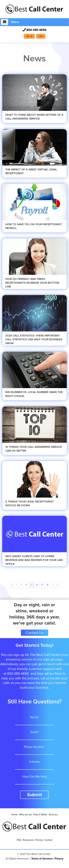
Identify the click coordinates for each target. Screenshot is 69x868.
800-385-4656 (34, 30)
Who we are (26, 815)
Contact (48, 840)
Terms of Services (42, 859)
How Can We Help (35, 777)
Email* (34, 732)
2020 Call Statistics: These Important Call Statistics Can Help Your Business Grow (34, 340)
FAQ (19, 840)
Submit (34, 795)
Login (41, 36)
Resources (28, 840)
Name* (34, 717)
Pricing (39, 840)
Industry (34, 762)
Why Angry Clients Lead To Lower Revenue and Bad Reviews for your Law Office (34, 560)
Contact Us (35, 633)
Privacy (59, 859)
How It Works (40, 815)
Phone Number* (34, 747)
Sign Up (29, 36)
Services (53, 815)
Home (15, 815)
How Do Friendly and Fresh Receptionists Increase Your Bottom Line (32, 283)
